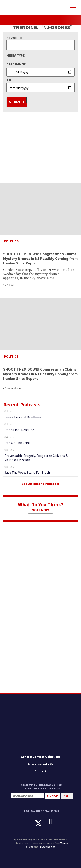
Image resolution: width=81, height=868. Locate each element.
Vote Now (40, 510)
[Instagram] (54, 822)
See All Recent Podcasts (41, 484)
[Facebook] (29, 822)
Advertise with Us (40, 764)
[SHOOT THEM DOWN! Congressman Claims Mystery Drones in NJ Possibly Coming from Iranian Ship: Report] (40, 209)
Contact (40, 771)
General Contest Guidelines (40, 757)
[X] (42, 823)
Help (67, 796)
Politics (11, 241)
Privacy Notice (47, 847)
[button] (73, 6)
